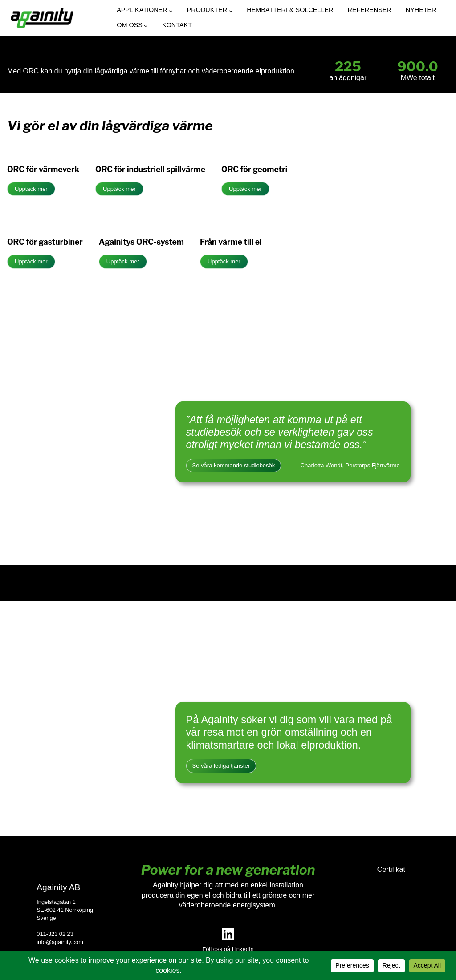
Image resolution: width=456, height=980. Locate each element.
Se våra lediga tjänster (221, 766)
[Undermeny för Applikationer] (171, 11)
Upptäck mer (31, 189)
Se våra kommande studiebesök (234, 465)
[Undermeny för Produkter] (231, 11)
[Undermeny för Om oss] (146, 26)
